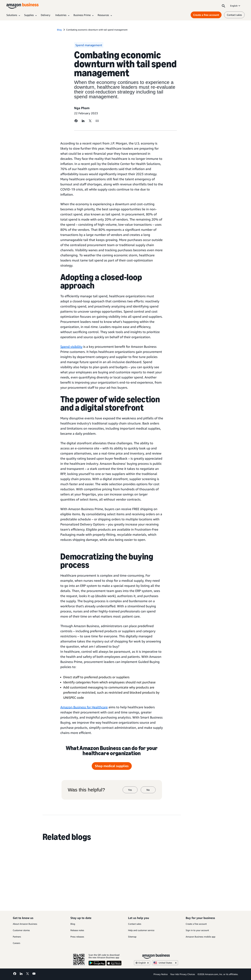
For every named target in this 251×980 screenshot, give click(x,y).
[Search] (223, 6)
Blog (73, 924)
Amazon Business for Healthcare (84, 707)
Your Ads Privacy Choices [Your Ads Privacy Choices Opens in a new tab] (183, 974)
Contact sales (135, 924)
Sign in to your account (197, 930)
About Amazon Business (25, 924)
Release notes (77, 930)
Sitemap (132, 937)
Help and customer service (141, 930)
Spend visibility (71, 347)
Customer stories (21, 930)
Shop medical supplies (112, 766)
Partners (17, 937)
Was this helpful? (86, 790)
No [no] (148, 790)
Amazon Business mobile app (200, 937)
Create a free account (196, 924)
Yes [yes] (130, 790)
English (235, 6)
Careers (16, 943)
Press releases (77, 937)
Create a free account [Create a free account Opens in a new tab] (206, 15)
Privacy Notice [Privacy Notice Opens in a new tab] (161, 974)
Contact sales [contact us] (234, 15)
